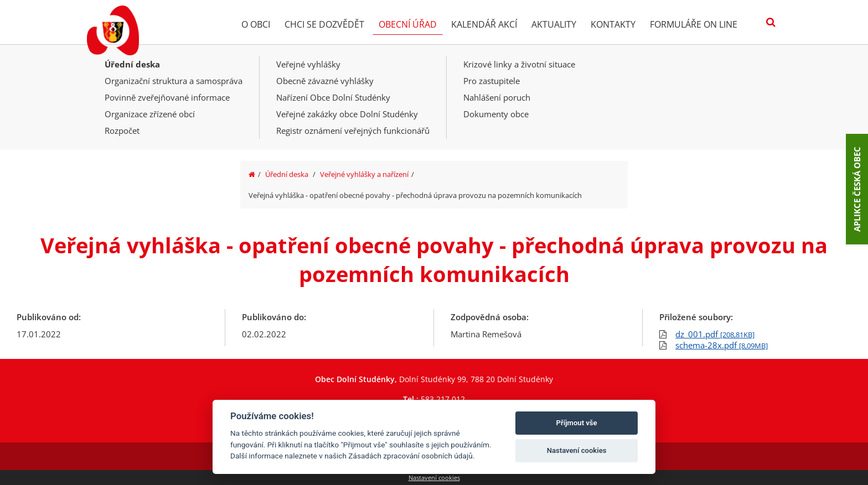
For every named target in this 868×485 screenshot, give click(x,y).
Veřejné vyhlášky (308, 64)
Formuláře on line (694, 24)
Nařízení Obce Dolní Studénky (333, 97)
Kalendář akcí (484, 24)
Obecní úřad (408, 24)
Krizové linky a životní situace (519, 64)
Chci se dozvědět (324, 24)
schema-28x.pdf (722, 345)
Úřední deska (132, 64)
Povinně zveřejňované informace (167, 97)
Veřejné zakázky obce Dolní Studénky (347, 114)
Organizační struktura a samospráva (174, 81)
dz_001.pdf (715, 334)
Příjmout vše (577, 423)
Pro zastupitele (492, 81)
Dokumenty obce (496, 114)
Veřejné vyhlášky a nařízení (364, 174)
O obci (256, 24)
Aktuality (554, 24)
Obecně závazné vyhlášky (325, 81)
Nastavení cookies (434, 478)
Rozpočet (122, 131)
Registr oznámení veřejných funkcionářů (353, 131)
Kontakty (613, 24)
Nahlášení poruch (497, 97)
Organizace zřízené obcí (150, 114)
